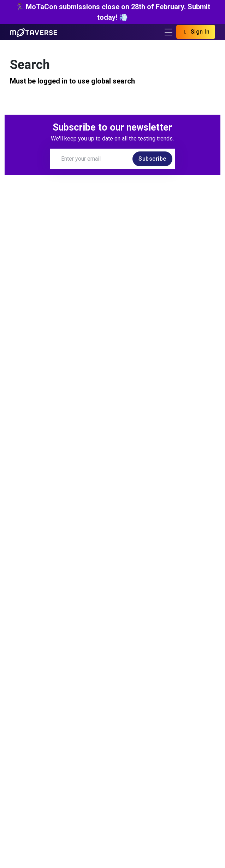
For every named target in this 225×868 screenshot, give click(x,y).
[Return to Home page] (34, 32)
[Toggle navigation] (168, 32)
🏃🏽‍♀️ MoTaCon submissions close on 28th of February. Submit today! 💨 (113, 12)
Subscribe (152, 159)
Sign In (196, 32)
